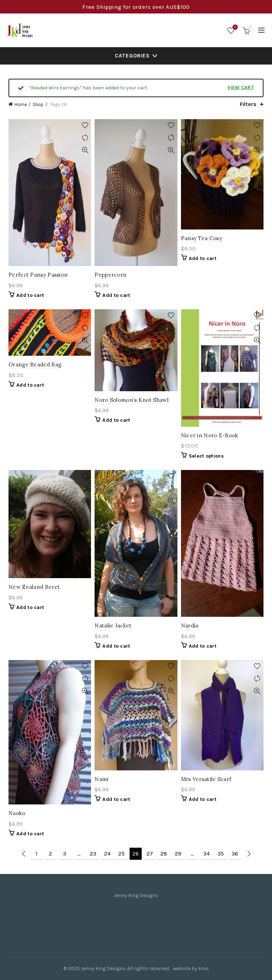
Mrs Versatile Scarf (206, 779)
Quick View (85, 150)
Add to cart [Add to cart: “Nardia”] (203, 646)
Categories (132, 56)
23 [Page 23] (93, 854)
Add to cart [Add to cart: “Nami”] (116, 799)
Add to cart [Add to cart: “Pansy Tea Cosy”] (203, 258)
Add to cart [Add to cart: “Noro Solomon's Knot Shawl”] (116, 420)
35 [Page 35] (221, 854)
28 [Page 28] (164, 854)
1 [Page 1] (36, 854)
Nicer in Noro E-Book (210, 435)
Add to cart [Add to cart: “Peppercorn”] (116, 295)
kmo (203, 968)
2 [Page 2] (50, 854)
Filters (248, 104)
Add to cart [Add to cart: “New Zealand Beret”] (30, 607)
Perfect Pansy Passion (38, 275)
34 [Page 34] (206, 854)
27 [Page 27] (150, 854)
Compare (85, 138)
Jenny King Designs (103, 968)
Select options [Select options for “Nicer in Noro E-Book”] (206, 456)
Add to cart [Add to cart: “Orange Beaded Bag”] (30, 385)
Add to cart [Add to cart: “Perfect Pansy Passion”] (30, 295)
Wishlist (235, 27)
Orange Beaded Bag (35, 364)
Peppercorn (110, 275)
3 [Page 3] (65, 854)
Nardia (190, 625)
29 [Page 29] (178, 854)
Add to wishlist (85, 125)
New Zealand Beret (34, 587)
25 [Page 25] (121, 854)
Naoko (17, 813)
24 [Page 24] (107, 854)
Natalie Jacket (113, 625)
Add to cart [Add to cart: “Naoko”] (30, 834)
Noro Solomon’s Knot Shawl (132, 400)
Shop (38, 104)
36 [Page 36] (235, 854)
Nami (101, 779)
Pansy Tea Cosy (202, 238)
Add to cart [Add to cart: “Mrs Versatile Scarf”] (203, 799)
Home (21, 104)
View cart (241, 87)
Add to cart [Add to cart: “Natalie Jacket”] (116, 646)
